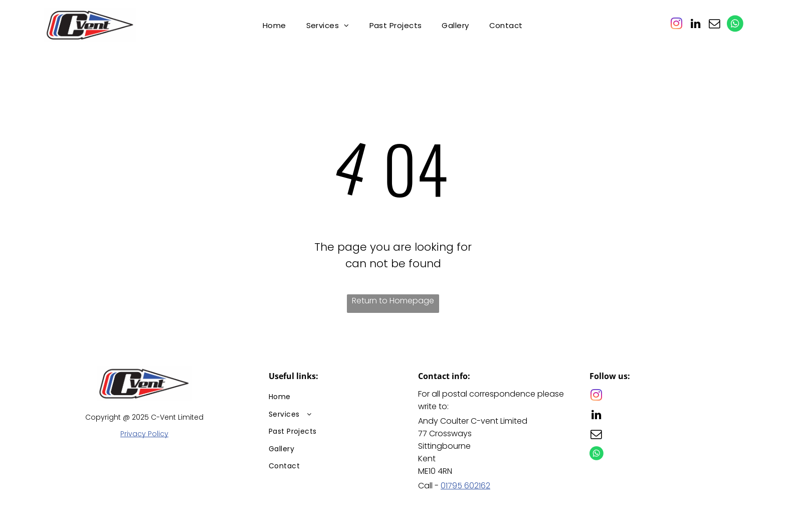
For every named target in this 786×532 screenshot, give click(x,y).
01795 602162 (465, 486)
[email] (714, 25)
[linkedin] (695, 25)
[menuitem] (274, 25)
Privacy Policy (144, 434)
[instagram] (676, 25)
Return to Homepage (393, 301)
